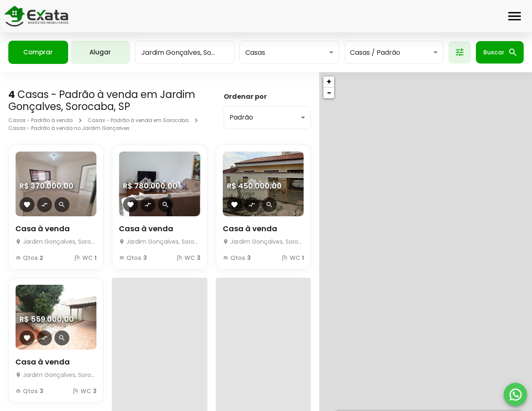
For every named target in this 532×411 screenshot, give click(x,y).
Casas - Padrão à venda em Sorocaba (138, 120)
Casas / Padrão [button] (375, 53)
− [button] (329, 93)
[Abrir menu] (515, 16)
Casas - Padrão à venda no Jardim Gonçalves (69, 128)
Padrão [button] (241, 117)
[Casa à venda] (56, 239)
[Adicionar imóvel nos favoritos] (27, 205)
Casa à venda (43, 229)
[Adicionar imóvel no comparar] (44, 205)
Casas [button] (255, 53)
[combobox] (185, 52)
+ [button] (329, 82)
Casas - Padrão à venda (41, 120)
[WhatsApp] (515, 394)
